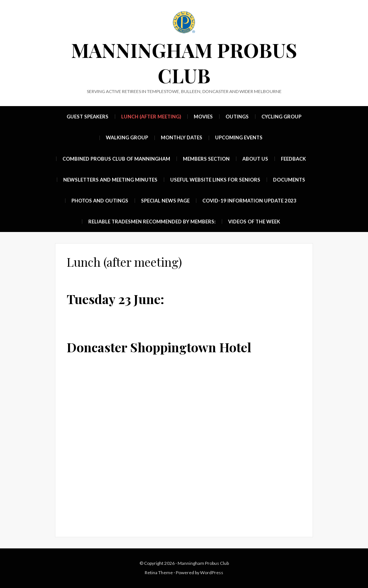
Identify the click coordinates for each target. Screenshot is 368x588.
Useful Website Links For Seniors (215, 180)
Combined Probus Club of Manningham (116, 159)
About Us (255, 159)
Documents (289, 180)
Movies (203, 117)
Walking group (127, 137)
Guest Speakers (88, 117)
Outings (237, 117)
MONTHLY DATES (182, 137)
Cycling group (281, 117)
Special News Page (165, 201)
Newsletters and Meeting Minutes (110, 180)
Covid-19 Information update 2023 (249, 201)
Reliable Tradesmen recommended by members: (152, 222)
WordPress (212, 572)
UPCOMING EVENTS (239, 137)
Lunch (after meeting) (151, 117)
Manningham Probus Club (184, 63)
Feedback (293, 159)
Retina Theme (159, 572)
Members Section (206, 159)
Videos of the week (254, 222)
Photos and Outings (100, 201)
